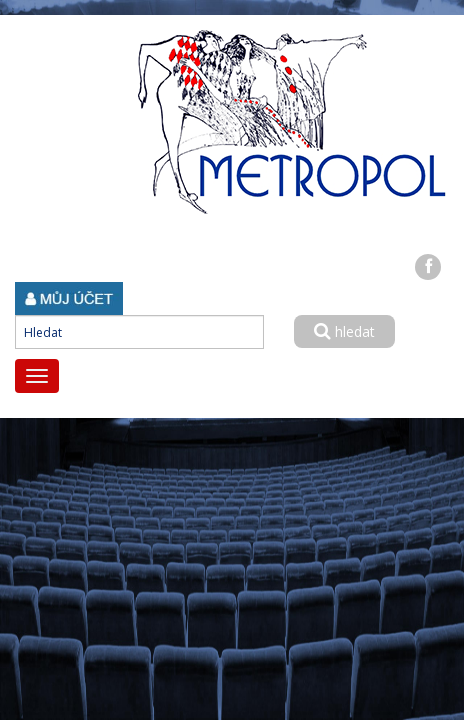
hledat (344, 331)
